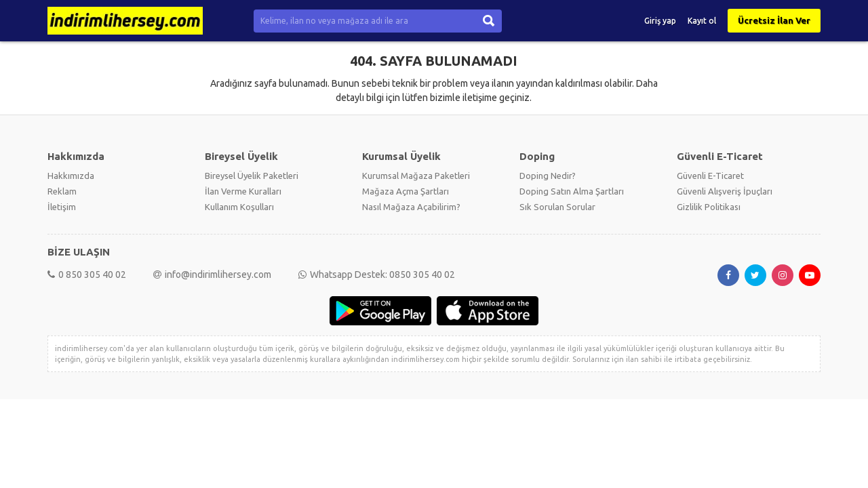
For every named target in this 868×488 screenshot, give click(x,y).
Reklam (62, 191)
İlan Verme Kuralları (243, 191)
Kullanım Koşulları (239, 207)
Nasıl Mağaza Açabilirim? (411, 207)
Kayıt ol (702, 21)
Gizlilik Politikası (709, 207)
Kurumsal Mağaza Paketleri (416, 176)
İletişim (62, 207)
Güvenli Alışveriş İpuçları (725, 191)
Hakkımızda (71, 176)
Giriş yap (660, 21)
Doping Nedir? (548, 176)
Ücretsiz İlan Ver (774, 20)
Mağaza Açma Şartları (406, 191)
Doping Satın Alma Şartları (572, 191)
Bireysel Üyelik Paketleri (252, 176)
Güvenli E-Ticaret (710, 176)
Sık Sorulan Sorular (557, 207)
